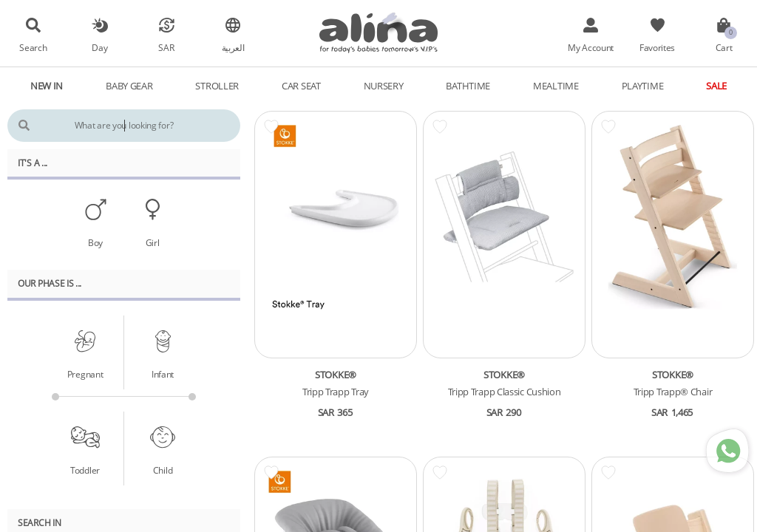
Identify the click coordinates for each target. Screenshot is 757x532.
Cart (724, 47)
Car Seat (301, 86)
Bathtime (468, 86)
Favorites (657, 47)
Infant (163, 374)
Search (33, 47)
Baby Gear (129, 86)
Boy (95, 242)
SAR (166, 47)
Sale (716, 86)
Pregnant (85, 374)
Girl (153, 242)
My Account (591, 47)
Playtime (643, 86)
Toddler (85, 470)
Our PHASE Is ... (50, 283)
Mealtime (556, 86)
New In (47, 86)
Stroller (217, 86)
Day (99, 47)
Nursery (384, 86)
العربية (233, 47)
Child (163, 470)
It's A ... (33, 163)
